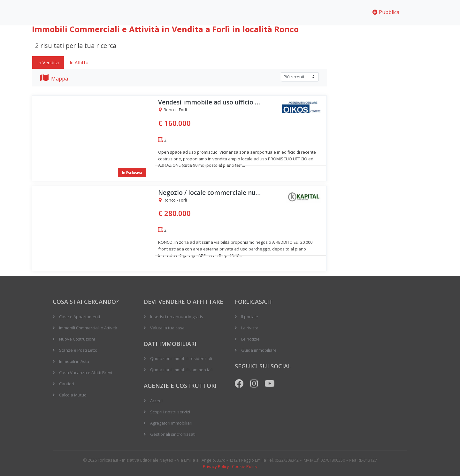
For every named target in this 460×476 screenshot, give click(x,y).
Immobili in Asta (74, 361)
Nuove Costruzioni (77, 339)
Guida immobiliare (259, 350)
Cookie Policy (245, 466)
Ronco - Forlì (172, 110)
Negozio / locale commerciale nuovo (211, 193)
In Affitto (79, 62)
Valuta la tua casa (167, 328)
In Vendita (48, 62)
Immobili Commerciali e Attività (88, 328)
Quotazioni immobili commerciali (181, 370)
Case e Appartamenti (80, 317)
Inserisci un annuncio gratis (177, 317)
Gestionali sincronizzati (173, 434)
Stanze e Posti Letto (78, 350)
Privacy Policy (216, 466)
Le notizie (250, 339)
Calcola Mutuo (73, 395)
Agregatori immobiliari (171, 423)
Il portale (250, 317)
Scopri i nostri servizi (170, 412)
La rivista (250, 328)
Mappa (54, 79)
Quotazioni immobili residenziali (181, 358)
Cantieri (67, 384)
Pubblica (386, 12)
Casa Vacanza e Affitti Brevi (86, 372)
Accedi (156, 401)
